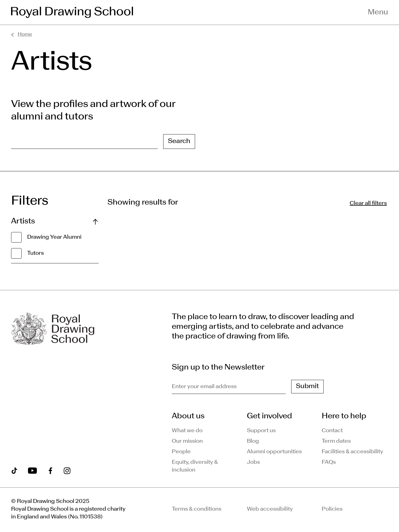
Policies (332, 509)
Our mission (187, 441)
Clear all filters (368, 203)
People (181, 452)
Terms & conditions (197, 509)
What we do (187, 431)
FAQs (329, 462)
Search (179, 141)
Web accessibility (270, 509)
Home (25, 35)
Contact (332, 431)
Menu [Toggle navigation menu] (378, 12)
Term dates (336, 441)
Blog (253, 441)
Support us (261, 431)
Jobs (253, 462)
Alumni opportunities (274, 452)
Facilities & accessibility (352, 452)
